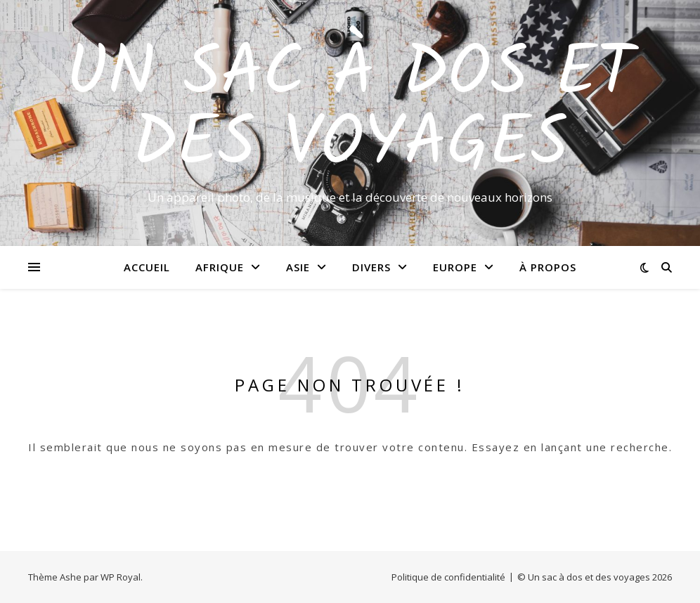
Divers (371, 267)
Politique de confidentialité (448, 577)
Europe (455, 267)
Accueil (147, 267)
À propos (548, 267)
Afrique (220, 267)
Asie (298, 267)
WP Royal (121, 577)
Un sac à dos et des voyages (350, 110)
